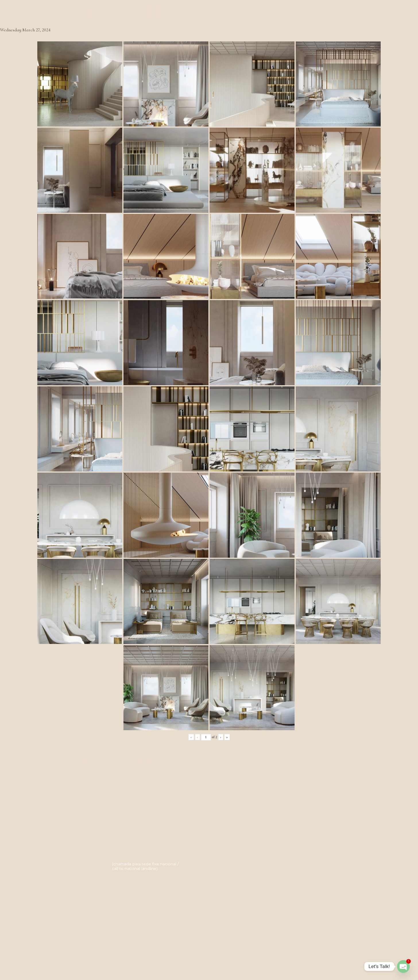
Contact (303, 10)
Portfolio (217, 10)
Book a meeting (262, 10)
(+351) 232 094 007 (136, 856)
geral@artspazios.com (141, 844)
